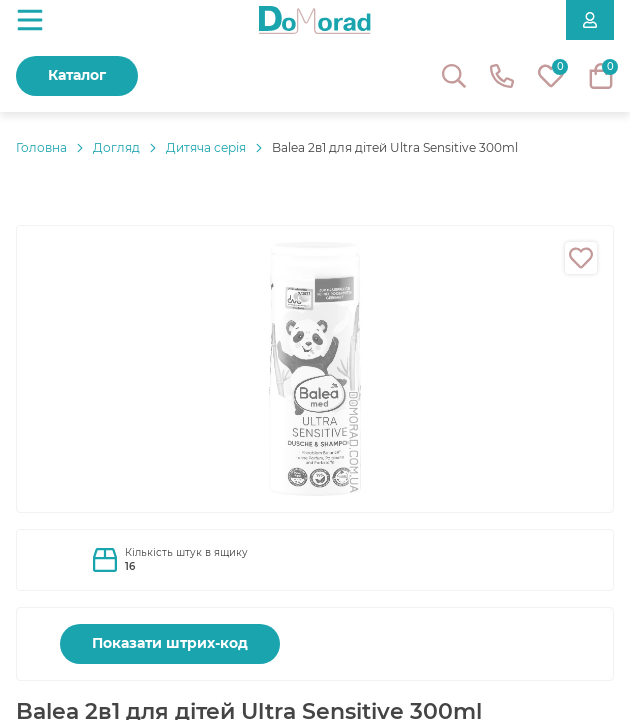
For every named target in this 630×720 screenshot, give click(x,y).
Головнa (41, 147)
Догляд (116, 147)
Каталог (77, 75)
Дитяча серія (206, 147)
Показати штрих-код (170, 643)
